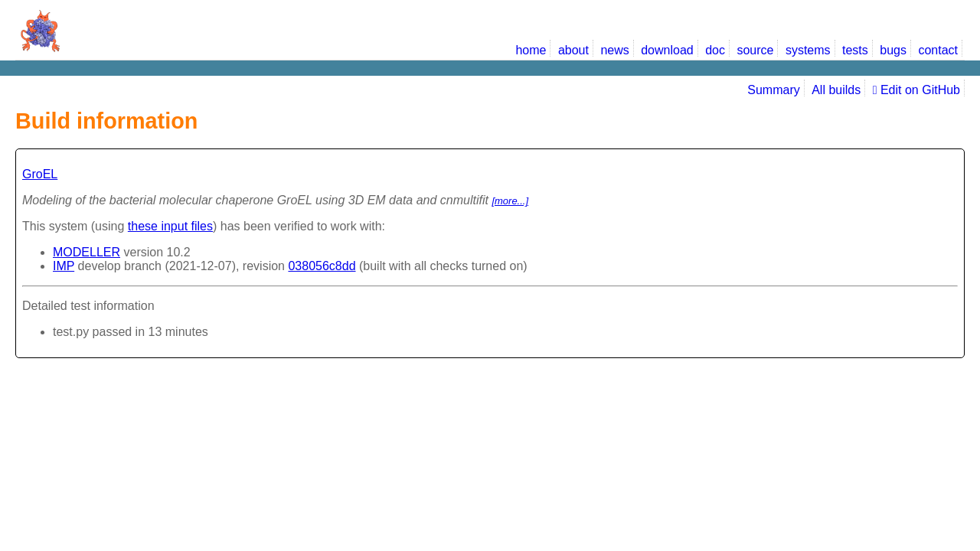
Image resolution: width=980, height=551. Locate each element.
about (573, 50)
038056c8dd (322, 266)
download (667, 50)
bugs (893, 50)
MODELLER (87, 252)
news (614, 50)
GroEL (40, 174)
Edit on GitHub (916, 90)
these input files (170, 226)
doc (715, 50)
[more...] (510, 201)
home (531, 50)
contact (938, 50)
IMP (64, 266)
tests (855, 50)
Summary (773, 90)
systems (808, 50)
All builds (836, 90)
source (755, 50)
